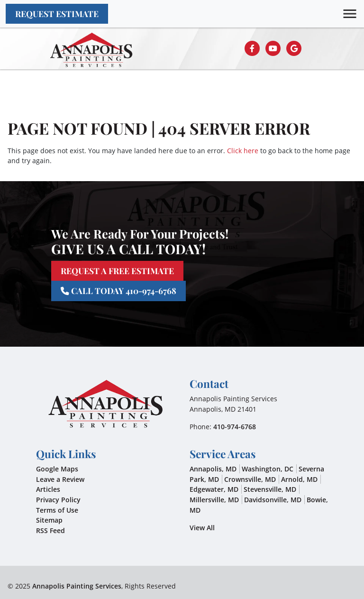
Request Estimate (57, 14)
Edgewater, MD (214, 489)
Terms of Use (57, 510)
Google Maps (57, 469)
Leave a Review (60, 479)
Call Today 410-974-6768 (118, 290)
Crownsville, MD (250, 479)
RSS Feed (50, 530)
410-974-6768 (235, 427)
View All (202, 528)
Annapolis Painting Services (77, 586)
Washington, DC (268, 469)
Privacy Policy (58, 500)
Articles (48, 489)
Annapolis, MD (213, 469)
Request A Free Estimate (117, 271)
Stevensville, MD (270, 489)
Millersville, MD (214, 500)
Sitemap (49, 520)
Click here (243, 151)
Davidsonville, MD (273, 500)
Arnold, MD (299, 479)
